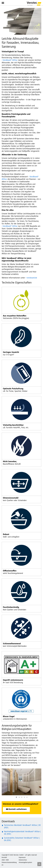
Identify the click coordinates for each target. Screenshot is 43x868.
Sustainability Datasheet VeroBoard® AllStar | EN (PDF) (22, 839)
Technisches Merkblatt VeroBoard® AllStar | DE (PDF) (22, 827)
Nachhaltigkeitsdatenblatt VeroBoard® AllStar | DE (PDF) (22, 833)
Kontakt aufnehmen (18, 809)
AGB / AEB (5, 860)
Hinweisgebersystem (25, 863)
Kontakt (4, 858)
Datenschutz (23, 860)
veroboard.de (32, 278)
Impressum (22, 858)
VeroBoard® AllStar (10, 60)
